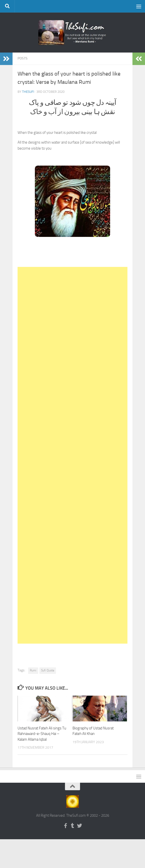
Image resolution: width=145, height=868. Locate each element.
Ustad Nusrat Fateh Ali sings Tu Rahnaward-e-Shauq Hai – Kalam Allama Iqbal (42, 734)
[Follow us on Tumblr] (72, 826)
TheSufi (28, 92)
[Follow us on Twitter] (80, 826)
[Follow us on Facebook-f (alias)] (65, 826)
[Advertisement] (72, 455)
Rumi (33, 670)
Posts (23, 58)
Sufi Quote (48, 670)
